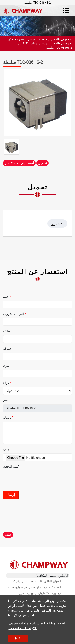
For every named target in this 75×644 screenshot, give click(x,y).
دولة (7, 383)
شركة (7, 348)
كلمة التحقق (11, 467)
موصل (32, 39)
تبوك (6, 366)
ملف (6, 449)
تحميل (42, 163)
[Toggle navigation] (66, 11)
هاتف (6, 331)
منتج (22, 39)
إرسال (11, 495)
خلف (8, 535)
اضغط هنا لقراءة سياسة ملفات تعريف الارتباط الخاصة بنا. (37, 626)
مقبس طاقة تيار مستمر (54, 39)
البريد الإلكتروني (15, 314)
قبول (17, 638)
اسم (7, 297)
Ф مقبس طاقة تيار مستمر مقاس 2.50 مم (42, 43)
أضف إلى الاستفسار (19, 163)
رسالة (8, 418)
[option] (37, 103)
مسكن (12, 39)
